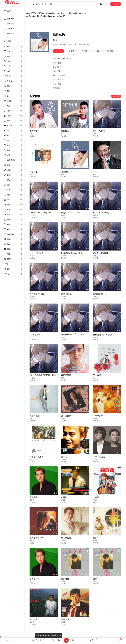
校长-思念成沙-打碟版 (102, 335)
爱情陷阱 (65, 619)
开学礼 (64, 457)
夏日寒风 (33, 619)
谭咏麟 (63, 419)
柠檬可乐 (33, 172)
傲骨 (95, 579)
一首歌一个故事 (36, 457)
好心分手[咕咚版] (100, 253)
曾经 (95, 538)
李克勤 (63, 459)
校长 (55, 40)
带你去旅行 (34, 131)
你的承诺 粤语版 (37, 294)
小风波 (64, 497)
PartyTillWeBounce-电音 (72, 253)
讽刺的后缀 (34, 416)
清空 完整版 (66, 294)
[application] (63, 640)
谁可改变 (33, 497)
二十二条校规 (99, 457)
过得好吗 (65, 131)
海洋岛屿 (65, 172)
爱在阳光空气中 (36, 538)
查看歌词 (56, 88)
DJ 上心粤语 (35, 335)
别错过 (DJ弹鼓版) (101, 213)
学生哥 (96, 497)
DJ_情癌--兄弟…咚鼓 (70, 213)
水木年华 (96, 459)
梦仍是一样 (34, 579)
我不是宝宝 (66, 375)
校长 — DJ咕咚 (36, 253)
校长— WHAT (99, 131)
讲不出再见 (66, 416)
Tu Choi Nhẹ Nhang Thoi (40, 213)
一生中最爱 (98, 416)
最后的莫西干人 (100, 294)
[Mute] (91, 640)
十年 (95, 172)
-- (12, 639)
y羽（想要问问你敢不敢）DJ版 (43, 375)
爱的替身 (65, 579)
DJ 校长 (95, 134)
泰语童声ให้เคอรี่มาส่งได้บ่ (72, 335)
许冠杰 (95, 500)
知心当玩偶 (66, 538)
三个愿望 (97, 375)
